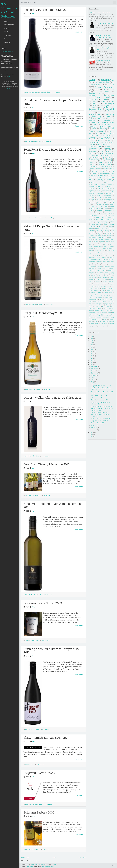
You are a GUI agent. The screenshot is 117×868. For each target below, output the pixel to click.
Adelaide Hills (95, 94)
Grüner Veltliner (94, 159)
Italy (110, 144)
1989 (108, 261)
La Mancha (110, 288)
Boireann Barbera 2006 (39, 812)
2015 (112, 85)
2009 (27, 641)
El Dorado (92, 199)
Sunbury (91, 316)
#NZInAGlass (92, 261)
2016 (96, 90)
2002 (108, 219)
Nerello (102, 301)
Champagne (109, 197)
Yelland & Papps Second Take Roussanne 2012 (51, 228)
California (92, 188)
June (93, 380)
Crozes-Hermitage (96, 225)
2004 (113, 155)
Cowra (91, 163)
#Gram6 (99, 208)
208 (113, 237)
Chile (107, 223)
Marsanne (38, 495)
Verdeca (91, 321)
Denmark (105, 168)
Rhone (103, 310)
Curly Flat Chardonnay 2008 (43, 313)
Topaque (112, 316)
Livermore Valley (110, 290)
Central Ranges (94, 166)
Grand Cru (96, 283)
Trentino (103, 185)
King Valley (107, 135)
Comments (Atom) (35, 861)
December (94, 366)
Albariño (93, 221)
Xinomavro (112, 323)
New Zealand (106, 152)
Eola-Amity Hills (93, 278)
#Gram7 (106, 208)
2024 (98, 154)
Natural (96, 250)
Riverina (101, 163)
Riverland (94, 174)
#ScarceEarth (110, 236)
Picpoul (110, 201)
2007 (101, 139)
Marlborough (93, 148)
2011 (26, 729)
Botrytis (99, 195)
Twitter (111, 254)
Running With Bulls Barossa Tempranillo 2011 (51, 650)
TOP (114, 865)
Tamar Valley (106, 316)
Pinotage (99, 232)
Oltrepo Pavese (93, 305)
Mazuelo (111, 247)
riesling (92, 96)
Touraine (99, 318)
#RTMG (99, 261)
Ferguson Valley (108, 199)
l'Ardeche (111, 325)
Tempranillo (36, 729)
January (94, 430)
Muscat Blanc (97, 192)
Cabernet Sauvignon (105, 87)
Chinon (91, 270)
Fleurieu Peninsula (108, 154)
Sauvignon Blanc (29, 765)
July (93, 377)
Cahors (96, 243)
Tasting (107, 203)
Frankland (91, 279)
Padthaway (101, 305)
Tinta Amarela (98, 254)
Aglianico (91, 195)
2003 (113, 219)
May (93, 382)
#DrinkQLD (104, 259)
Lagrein (112, 168)
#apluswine (109, 194)
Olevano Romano (108, 303)
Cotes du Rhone (108, 212)
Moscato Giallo (105, 296)
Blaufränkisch (109, 210)
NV (95, 124)
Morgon (98, 248)
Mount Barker (106, 190)
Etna (100, 278)
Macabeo (110, 226)
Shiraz (48, 92)
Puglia (98, 252)
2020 (98, 133)
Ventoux (111, 319)
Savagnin (110, 252)
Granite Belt (32, 495)
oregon (98, 258)
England (111, 276)
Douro (105, 276)
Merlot (37, 804)
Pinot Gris (104, 128)
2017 (107, 92)
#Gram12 (102, 219)
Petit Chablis (98, 307)
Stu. (33, 13)
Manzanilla (102, 294)
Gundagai (96, 247)
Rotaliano (104, 312)
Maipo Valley (92, 294)
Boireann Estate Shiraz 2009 (43, 603)
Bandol (102, 241)
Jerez (92, 288)
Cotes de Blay (100, 274)
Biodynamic (105, 155)
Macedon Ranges (108, 292)
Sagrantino (100, 203)
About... (6, 32)
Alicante (107, 239)
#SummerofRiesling (94, 181)
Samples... (7, 42)
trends (105, 327)
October (94, 371)
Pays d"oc (99, 230)
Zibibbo (97, 256)
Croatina (107, 274)
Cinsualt (97, 270)
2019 (95, 101)
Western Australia (104, 174)
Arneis (106, 177)
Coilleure (110, 270)
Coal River (101, 188)
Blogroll (7, 28)
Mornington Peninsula (97, 126)
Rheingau (104, 252)
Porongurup (94, 170)
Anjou (98, 265)
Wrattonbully (94, 122)
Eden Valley (97, 117)
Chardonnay (32, 389)
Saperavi (100, 234)
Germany (91, 214)
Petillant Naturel (94, 216)
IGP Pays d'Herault (101, 287)
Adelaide (91, 168)
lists (90, 327)
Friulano (98, 279)
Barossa (31, 729)
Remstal (111, 309)
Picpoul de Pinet (111, 250)
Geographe (31, 92)
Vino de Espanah (95, 323)
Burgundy (112, 221)
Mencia (98, 190)
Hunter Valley (109, 115)
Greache (106, 245)
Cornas (112, 223)
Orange (103, 101)
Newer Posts (25, 857)
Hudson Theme (29, 866)
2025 (110, 237)
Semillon (40, 595)
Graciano (105, 172)
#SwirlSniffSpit (93, 237)
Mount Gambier (98, 298)
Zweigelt (103, 256)
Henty (101, 247)
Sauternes (95, 314)
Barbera (31, 850)
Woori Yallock (104, 323)
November (95, 369)
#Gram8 (112, 208)
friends (105, 325)
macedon (38, 389)
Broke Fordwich (108, 195)
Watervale (99, 177)
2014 (105, 90)
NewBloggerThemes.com (48, 866)
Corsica (106, 272)
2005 (110, 163)
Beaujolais (101, 186)
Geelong (111, 279)
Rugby (109, 312)
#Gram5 (93, 208)
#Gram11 (105, 205)
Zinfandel (109, 179)
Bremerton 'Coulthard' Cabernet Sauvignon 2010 (104, 36)
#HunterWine (111, 170)
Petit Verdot (101, 144)
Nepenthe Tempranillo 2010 (105, 23)
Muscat (91, 250)
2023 (110, 150)
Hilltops (101, 141)
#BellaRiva (112, 258)
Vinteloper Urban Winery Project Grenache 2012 (53, 102)
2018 (108, 94)
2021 (110, 132)
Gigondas (91, 281)
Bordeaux (105, 221)
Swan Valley (98, 316)
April (93, 384)
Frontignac (104, 279)
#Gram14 (93, 206)
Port (94, 309)
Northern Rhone (98, 303)
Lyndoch (100, 292)
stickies (100, 327)
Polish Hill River (108, 232)
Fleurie (111, 278)
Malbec (94, 128)
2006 (27, 595)
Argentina (96, 241)
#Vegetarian (101, 237)
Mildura (98, 296)
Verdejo (96, 321)
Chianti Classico (100, 223)
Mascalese (110, 294)
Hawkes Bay (104, 214)
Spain (101, 161)
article (110, 164)
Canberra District (98, 130)
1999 (112, 261)
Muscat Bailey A (103, 299)
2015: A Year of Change (103, 60)
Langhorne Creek (96, 109)
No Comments (57, 92)
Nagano (91, 301)
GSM (90, 201)
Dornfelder (95, 276)
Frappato (112, 225)
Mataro (91, 228)
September (95, 373)
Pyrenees (111, 126)
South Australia (94, 135)
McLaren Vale (37, 141)
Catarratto (106, 267)
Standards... (8, 35)
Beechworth (109, 186)
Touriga (91, 219)
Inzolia (108, 287)
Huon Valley (92, 287)
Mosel (103, 248)
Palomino (107, 305)
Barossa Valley (32, 305)
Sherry (100, 314)
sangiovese (101, 119)
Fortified (105, 225)
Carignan (92, 164)
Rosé (41, 804)
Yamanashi (93, 325)
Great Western (98, 201)
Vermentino (101, 132)
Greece (111, 283)
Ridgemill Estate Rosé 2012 (42, 773)
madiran (95, 327)
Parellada (91, 230)
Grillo (100, 226)
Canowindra (111, 265)
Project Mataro (9, 25)
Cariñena (93, 267)
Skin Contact (109, 234)
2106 (103, 181)
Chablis (91, 212)
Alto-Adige (100, 210)
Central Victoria (41, 218)
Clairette (104, 270)
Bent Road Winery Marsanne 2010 (47, 464)
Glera (97, 214)
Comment (99, 272)
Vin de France (102, 321)
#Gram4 (112, 206)
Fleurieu (93, 175)
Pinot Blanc (105, 216)
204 (90, 263)
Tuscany (99, 319)
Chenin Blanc (99, 212)
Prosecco (102, 170)
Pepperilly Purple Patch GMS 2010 (46, 10)
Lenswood (97, 290)
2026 (91, 336)
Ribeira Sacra (92, 312)
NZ (105, 201)
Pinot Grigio (107, 133)
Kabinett (97, 288)
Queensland (92, 234)
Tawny (103, 217)
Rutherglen (92, 203)
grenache (37, 92)
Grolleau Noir (101, 285)
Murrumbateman (93, 299)
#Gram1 (99, 205)
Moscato (112, 172)
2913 (104, 263)
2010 (27, 92)
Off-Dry (105, 192)
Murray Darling (110, 181)
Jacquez (106, 247)
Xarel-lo (91, 256)
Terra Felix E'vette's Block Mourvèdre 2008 (52, 149)
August (93, 375)
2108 (100, 263)
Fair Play (99, 199)
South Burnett (109, 183)
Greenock (95, 155)
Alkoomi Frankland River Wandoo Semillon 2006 (53, 505)
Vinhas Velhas (111, 321)
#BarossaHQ (105, 258)
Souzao (98, 217)
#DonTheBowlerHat (95, 259)
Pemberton (93, 161)
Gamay (94, 157)
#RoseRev (92, 150)
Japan (113, 287)
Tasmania (107, 137)
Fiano (109, 157)
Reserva (91, 310)
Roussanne (40, 305)
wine (96, 219)
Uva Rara (105, 319)
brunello (100, 325)
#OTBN (103, 236)
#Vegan (91, 154)
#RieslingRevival (96, 172)
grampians (110, 256)
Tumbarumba (100, 194)
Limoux (103, 290)
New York (108, 301)
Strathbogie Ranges (108, 314)
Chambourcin (103, 243)
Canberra (91, 197)
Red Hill (105, 309)
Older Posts (82, 857)
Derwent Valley (98, 245)
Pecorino (107, 230)
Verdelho (101, 164)
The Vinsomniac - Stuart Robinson (9, 10)
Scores (6, 39)
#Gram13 (112, 205)
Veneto (91, 236)
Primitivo (99, 179)
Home (6, 21)
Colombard (92, 272)
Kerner (103, 288)
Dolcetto (110, 188)
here (9, 77)
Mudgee (92, 107)
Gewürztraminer (94, 143)
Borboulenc (104, 265)
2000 (93, 210)
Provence (93, 252)
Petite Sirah (102, 250)
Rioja (102, 183)
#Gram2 (100, 206)
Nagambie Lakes (102, 175)
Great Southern (109, 103)
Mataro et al (43, 92)
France (91, 141)
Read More (79, 32)
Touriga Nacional (94, 185)
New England (107, 159)
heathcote (107, 148)
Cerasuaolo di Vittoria (101, 268)
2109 (96, 239)
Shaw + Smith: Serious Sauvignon (46, 738)
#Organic (105, 143)
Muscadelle (110, 248)
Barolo (99, 221)
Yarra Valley (98, 111)
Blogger (10, 89)
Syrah (112, 128)
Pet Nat (111, 214)
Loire (105, 226)
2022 (91, 133)
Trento (113, 318)
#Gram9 (111, 259)
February (94, 428)
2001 (106, 237)
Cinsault (98, 168)
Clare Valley (32, 456)
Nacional (111, 299)
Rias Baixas (110, 310)
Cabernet (109, 161)
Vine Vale (97, 236)
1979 (104, 261)
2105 (92, 239)
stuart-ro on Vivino (7, 51)
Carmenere (100, 267)
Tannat (111, 175)
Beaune (107, 241)
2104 (95, 263)
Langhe (91, 290)
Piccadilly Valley (106, 307)
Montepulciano (107, 166)
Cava (92, 223)
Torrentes (93, 318)
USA (94, 205)
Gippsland (98, 281)
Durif (113, 174)
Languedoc (92, 190)
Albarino (101, 239)
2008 (35, 218)
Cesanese (111, 268)
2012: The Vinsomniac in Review (99, 13)
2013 (113, 90)
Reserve (97, 310)
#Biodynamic (92, 186)
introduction (92, 258)
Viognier (108, 117)
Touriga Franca (106, 318)
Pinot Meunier (95, 183)
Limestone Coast (95, 146)
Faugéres (105, 278)
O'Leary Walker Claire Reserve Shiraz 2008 (53, 397)
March (93, 425)
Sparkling (106, 120)
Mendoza (91, 248)
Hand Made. (110, 285)
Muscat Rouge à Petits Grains (104, 228)
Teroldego (110, 217)
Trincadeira (93, 319)
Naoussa (97, 301)
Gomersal (105, 281)
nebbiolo (108, 146)
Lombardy (93, 292)
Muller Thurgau (108, 298)
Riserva (98, 312)
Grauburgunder (104, 283)
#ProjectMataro (29, 218)
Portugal (99, 309)
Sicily (102, 157)
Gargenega (94, 226)
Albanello (110, 263)
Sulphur (91, 254)
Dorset (101, 276)
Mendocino (92, 296)
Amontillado (92, 265)
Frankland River (33, 595)
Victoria (91, 177)
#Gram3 (106, 206)
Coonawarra (106, 124)
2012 (27, 141)
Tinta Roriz (105, 254)
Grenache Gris (93, 285)
